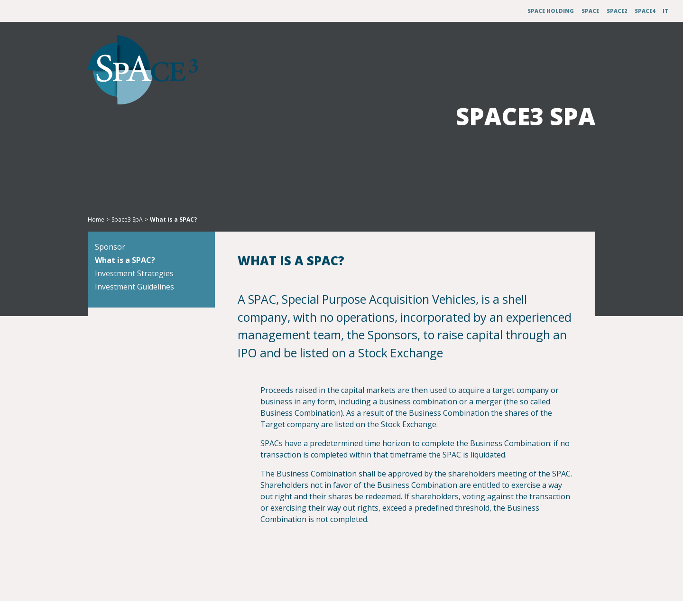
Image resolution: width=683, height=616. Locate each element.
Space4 (645, 11)
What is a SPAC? (141, 275)
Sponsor (126, 262)
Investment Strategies (150, 289)
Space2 (617, 11)
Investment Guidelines (150, 302)
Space (590, 11)
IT (665, 11)
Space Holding (551, 11)
